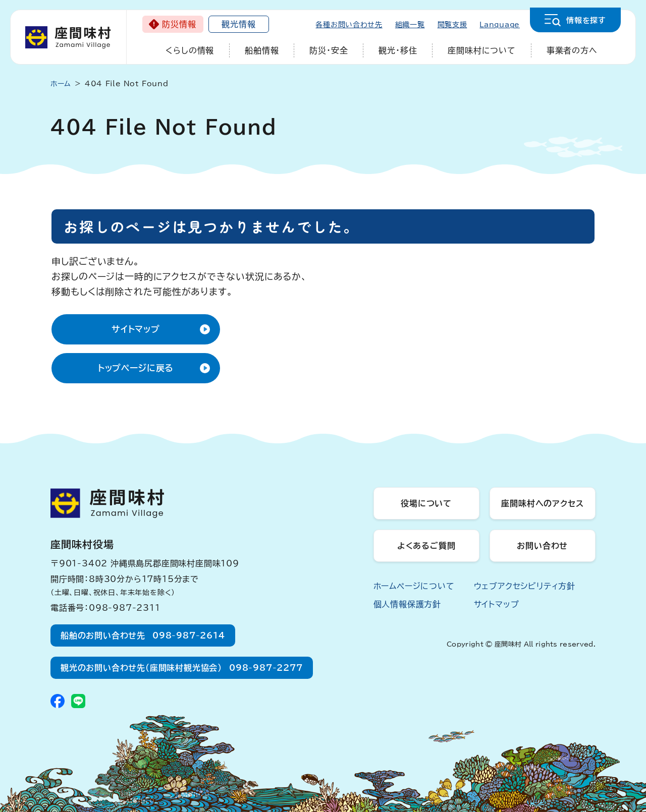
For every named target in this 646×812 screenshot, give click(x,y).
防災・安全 (329, 50)
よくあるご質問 (426, 546)
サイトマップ (136, 329)
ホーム (61, 84)
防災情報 (179, 24)
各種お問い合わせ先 (349, 25)
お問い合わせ (542, 546)
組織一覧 (410, 25)
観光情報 (238, 24)
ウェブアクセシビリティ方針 (525, 586)
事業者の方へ (572, 50)
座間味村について (481, 50)
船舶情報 (262, 50)
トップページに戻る (136, 368)
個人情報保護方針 (407, 604)
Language (500, 25)
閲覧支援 (452, 25)
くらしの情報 (190, 50)
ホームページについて (414, 586)
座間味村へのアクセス (542, 503)
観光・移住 (398, 50)
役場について (426, 503)
